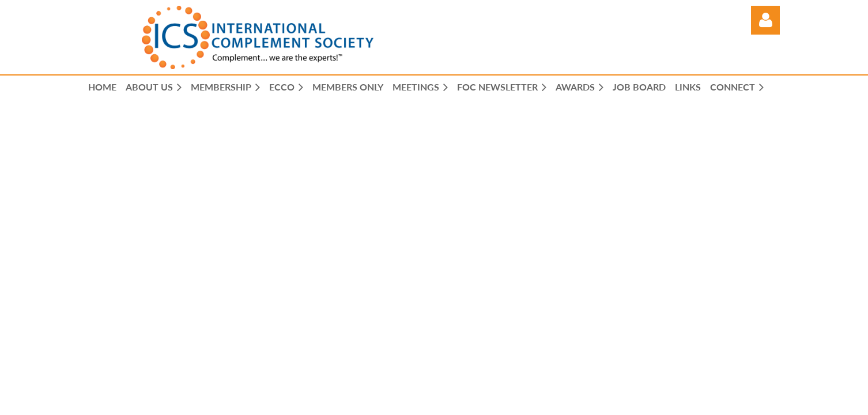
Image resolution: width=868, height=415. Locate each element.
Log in (765, 20)
